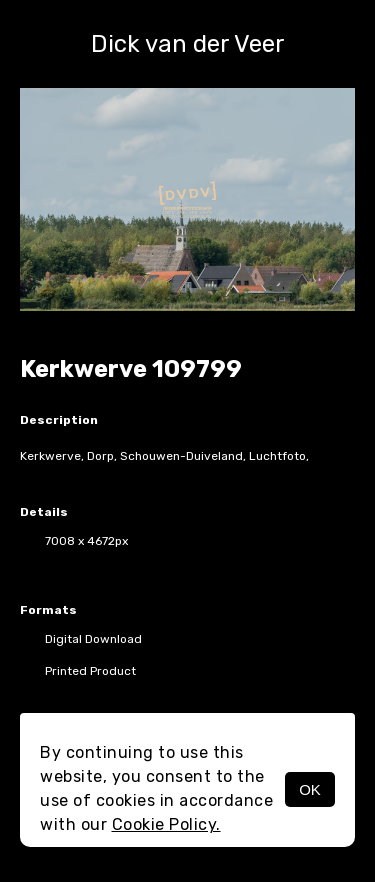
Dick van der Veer (188, 44)
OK (310, 789)
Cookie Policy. (166, 824)
